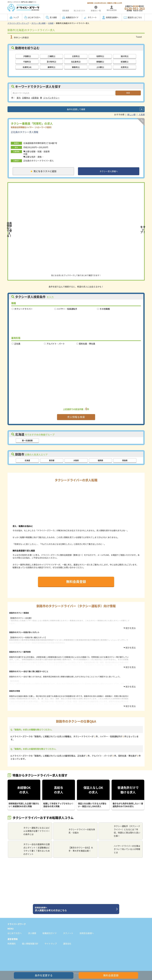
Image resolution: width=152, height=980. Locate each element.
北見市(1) (125, 67)
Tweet (139, 37)
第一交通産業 (27, 441)
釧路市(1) (76, 67)
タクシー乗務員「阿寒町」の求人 (32, 123)
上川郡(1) (100, 67)
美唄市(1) (51, 67)
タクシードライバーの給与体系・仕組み (75, 827)
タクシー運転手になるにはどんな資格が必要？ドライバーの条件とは (30, 827)
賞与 (19, 98)
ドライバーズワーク (17, 920)
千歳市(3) (27, 61)
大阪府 (76, 461)
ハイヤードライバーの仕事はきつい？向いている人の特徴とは (120, 845)
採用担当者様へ (112, 17)
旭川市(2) (125, 56)
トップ (16, 17)
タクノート (92, 17)
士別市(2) (76, 56)
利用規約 (12, 939)
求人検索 (53, 17)
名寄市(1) (100, 56)
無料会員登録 (76, 582)
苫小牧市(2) (51, 61)
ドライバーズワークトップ (18, 23)
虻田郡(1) (125, 61)
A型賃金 (35, 98)
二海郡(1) (51, 56)
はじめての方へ (34, 17)
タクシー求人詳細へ (109, 171)
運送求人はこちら (135, 17)
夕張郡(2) (27, 56)
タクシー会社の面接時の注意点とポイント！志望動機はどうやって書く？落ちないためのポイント (30, 845)
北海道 (51, 23)
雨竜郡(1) (100, 61)
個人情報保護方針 (30, 939)
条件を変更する (44, 975)
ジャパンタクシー (51, 98)
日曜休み (26, 98)
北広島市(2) (76, 61)
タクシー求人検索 (38, 23)
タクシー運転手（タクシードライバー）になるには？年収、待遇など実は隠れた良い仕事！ (120, 827)
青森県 (125, 461)
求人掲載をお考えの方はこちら (75, 905)
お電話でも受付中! (135, 8)
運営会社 (67, 939)
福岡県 (100, 461)
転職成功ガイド (72, 17)
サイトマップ (51, 939)
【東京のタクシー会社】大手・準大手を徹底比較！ (74, 845)
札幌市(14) (27, 67)
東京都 (52, 461)
